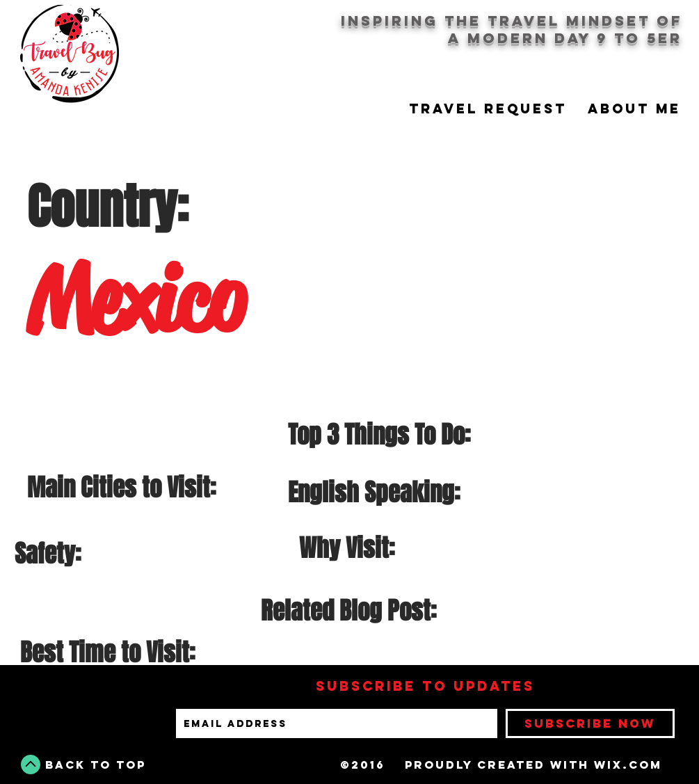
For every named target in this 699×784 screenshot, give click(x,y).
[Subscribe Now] (590, 723)
